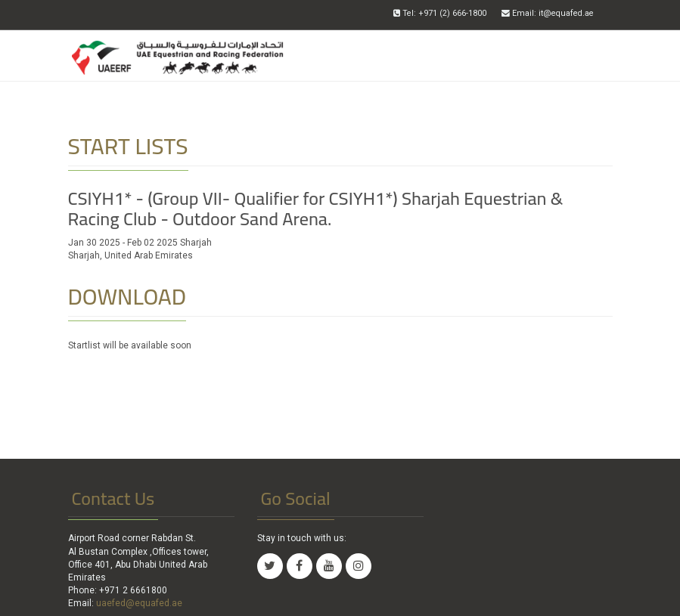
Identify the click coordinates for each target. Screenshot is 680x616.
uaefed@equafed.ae (139, 603)
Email (548, 13)
